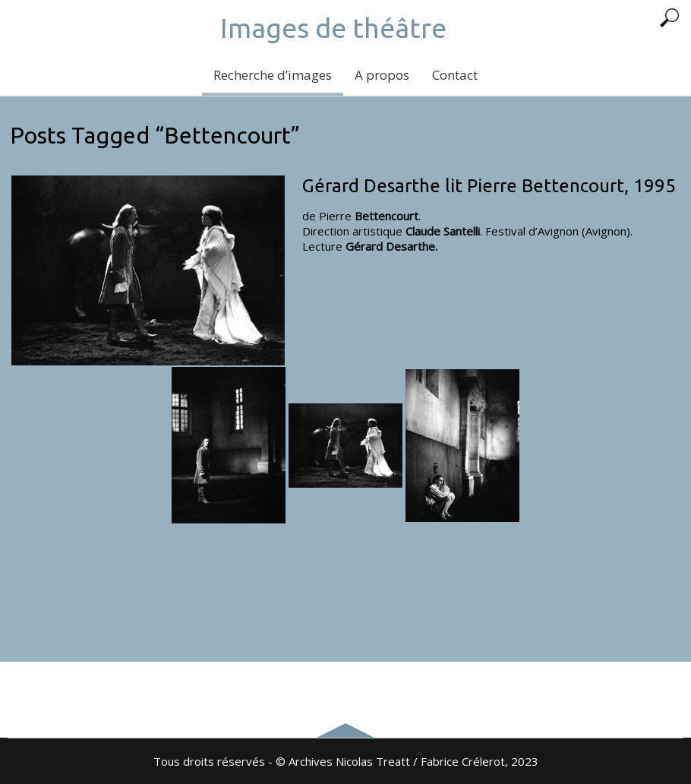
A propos (382, 75)
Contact (455, 75)
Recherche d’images (273, 75)
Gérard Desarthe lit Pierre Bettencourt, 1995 (489, 186)
